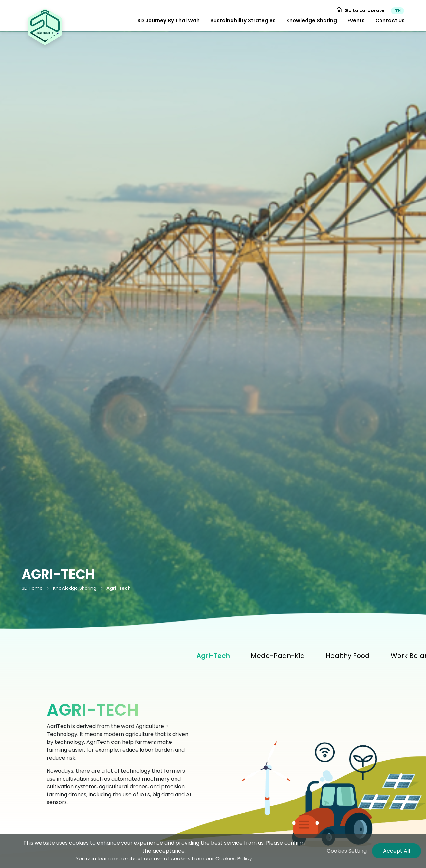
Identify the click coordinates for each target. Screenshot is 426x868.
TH (398, 11)
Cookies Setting (347, 851)
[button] (168, 21)
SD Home (32, 588)
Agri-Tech (119, 588)
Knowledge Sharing (75, 588)
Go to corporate (360, 10)
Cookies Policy (234, 859)
